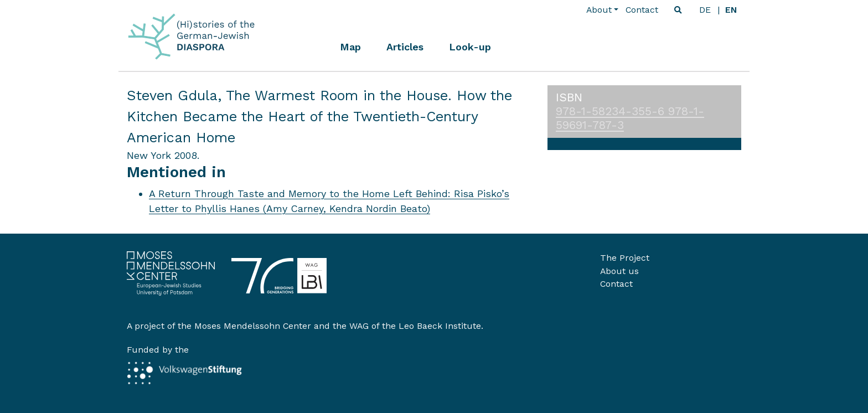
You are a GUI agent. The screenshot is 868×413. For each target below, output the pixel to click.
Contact (642, 10)
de (705, 10)
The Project (625, 258)
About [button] (599, 10)
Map (350, 47)
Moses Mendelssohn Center (253, 326)
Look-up (470, 47)
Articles (405, 47)
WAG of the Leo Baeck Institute (415, 326)
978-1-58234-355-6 (612, 111)
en (731, 10)
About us (619, 271)
